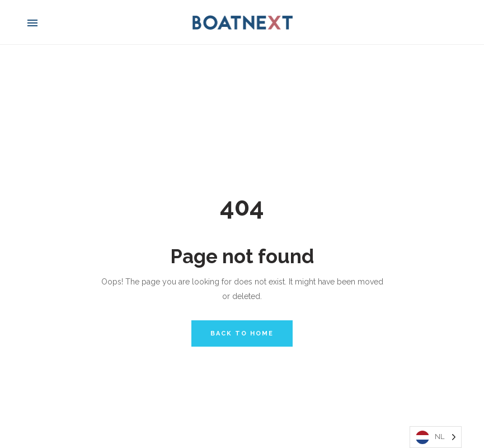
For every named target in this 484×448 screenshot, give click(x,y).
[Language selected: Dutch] (436, 437)
